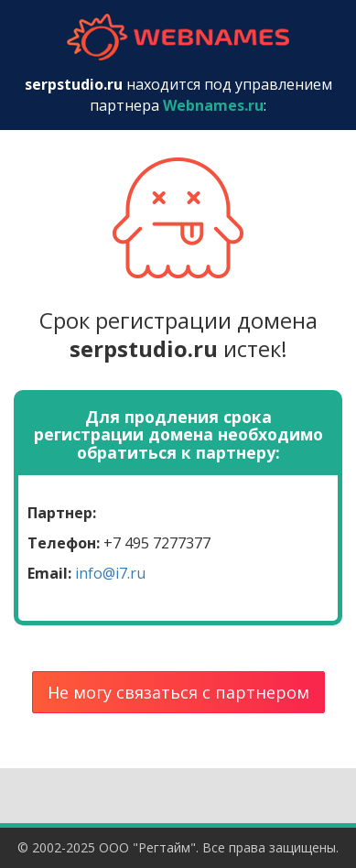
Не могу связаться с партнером (178, 692)
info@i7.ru (110, 573)
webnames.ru (178, 37)
